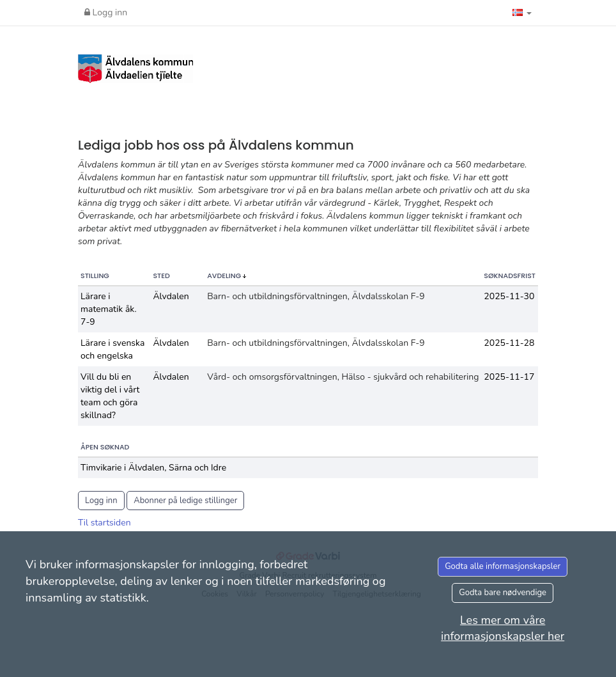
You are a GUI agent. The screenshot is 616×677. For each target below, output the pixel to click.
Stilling (95, 276)
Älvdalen (171, 296)
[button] (522, 13)
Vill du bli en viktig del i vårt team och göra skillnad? (110, 396)
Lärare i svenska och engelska (112, 349)
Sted (161, 276)
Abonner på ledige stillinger (185, 501)
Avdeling (225, 276)
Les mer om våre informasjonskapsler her (503, 628)
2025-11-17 (509, 377)
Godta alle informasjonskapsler (503, 566)
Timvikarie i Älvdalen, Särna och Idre (153, 468)
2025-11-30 (509, 296)
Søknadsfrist (510, 276)
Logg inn (106, 12)
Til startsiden (104, 523)
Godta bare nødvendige (503, 593)
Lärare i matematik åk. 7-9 (109, 309)
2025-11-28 (509, 343)
